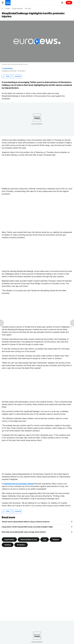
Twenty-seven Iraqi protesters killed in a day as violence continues (26, 522)
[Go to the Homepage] (8, 3)
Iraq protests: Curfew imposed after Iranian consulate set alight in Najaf (27, 527)
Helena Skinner (8, 68)
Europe (8, 9)
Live (69, 3)
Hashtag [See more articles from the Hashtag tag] (8, 545)
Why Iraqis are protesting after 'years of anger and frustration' (24, 532)
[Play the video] (37, 41)
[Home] (2, 8)
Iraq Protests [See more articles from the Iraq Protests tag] (9, 539)
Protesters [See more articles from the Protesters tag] (21, 545)
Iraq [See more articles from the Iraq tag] (45, 539)
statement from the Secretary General (18, 484)
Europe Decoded (17, 9)
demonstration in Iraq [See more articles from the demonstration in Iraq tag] (29, 539)
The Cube (28, 9)
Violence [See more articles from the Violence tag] (56, 539)
